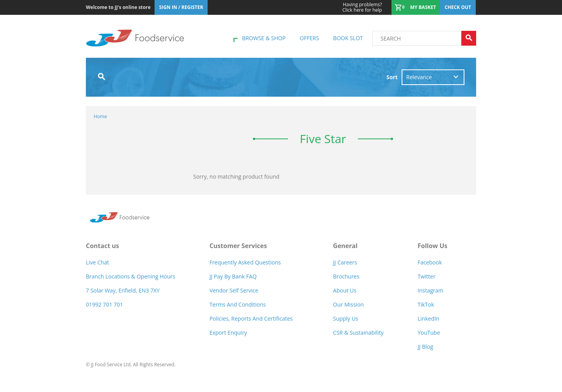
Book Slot (348, 38)
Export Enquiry (228, 333)
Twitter (427, 276)
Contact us (102, 246)
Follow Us (432, 246)
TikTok (426, 304)
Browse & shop (264, 38)
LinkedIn (429, 318)
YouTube (429, 333)
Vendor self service (234, 290)
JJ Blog (425, 347)
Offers (309, 38)
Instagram (430, 290)
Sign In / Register (181, 7)
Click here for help (362, 7)
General (345, 246)
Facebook (430, 262)
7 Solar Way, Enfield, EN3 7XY (123, 290)
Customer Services (238, 246)
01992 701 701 (104, 304)
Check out (458, 7)
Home (100, 116)
